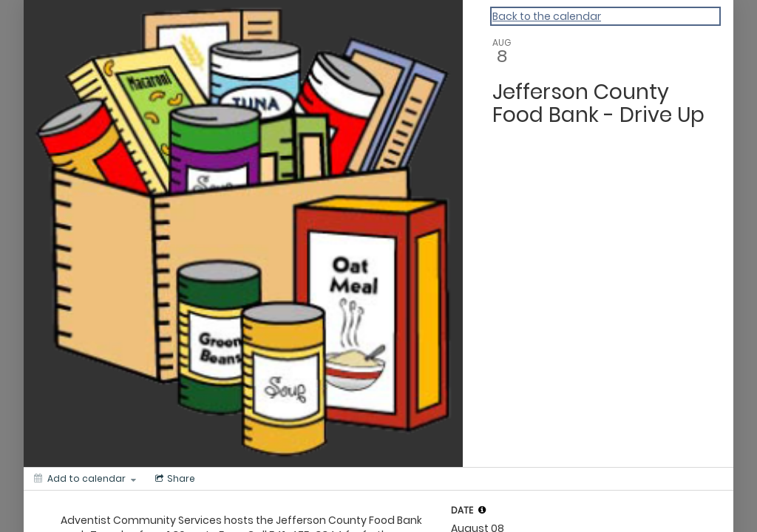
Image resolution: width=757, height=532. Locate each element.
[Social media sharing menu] (174, 479)
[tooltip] (482, 510)
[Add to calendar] (85, 479)
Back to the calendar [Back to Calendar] (547, 16)
